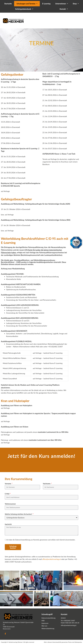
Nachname (47, 484)
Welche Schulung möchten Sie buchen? (19, 514)
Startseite (8, 4)
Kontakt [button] (64, 9)
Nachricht (8, 524)
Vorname (8, 484)
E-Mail (7, 494)
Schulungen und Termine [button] (27, 4)
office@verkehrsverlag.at (51, 559)
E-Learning (46, 4)
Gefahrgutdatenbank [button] (24, 9)
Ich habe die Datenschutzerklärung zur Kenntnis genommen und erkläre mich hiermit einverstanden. (41, 540)
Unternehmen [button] (62, 4)
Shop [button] (76, 4)
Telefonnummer (10, 504)
